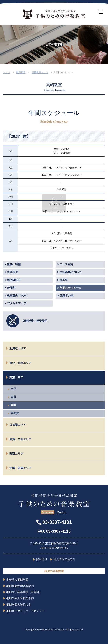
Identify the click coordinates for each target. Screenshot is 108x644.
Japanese (48, 512)
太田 (13, 397)
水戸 (13, 389)
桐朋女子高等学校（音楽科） (24, 592)
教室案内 (21, 72)
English (62, 512)
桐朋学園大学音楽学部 (20, 598)
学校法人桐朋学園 (17, 580)
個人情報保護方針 (64, 559)
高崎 (13, 405)
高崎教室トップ (40, 72)
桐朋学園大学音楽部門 (20, 586)
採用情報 (42, 559)
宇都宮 (15, 413)
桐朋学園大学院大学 (19, 605)
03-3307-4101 (57, 522)
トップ (7, 72)
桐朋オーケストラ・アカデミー (25, 611)
